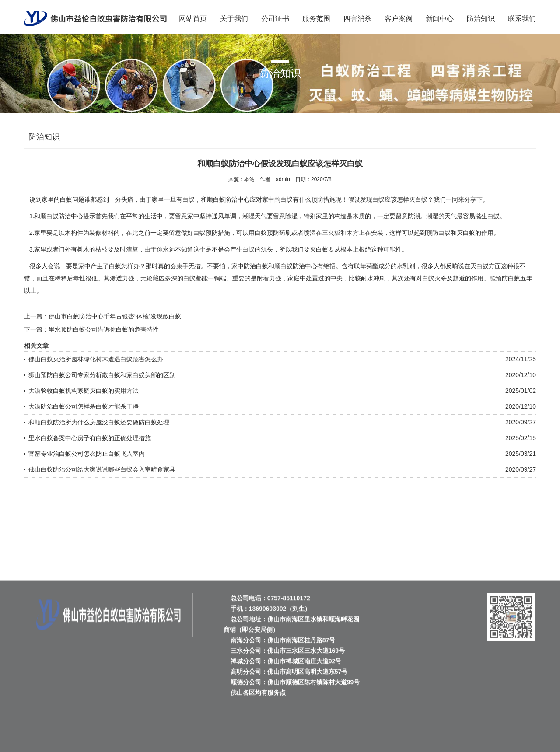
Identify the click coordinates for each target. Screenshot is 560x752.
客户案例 (399, 19)
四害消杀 (357, 19)
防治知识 (481, 19)
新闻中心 (440, 19)
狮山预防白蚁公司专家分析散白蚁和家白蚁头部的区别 (102, 375)
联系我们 (522, 19)
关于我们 (234, 19)
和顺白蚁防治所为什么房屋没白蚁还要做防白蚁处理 (99, 422)
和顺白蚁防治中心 (59, 216)
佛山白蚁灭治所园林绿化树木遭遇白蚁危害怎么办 (96, 359)
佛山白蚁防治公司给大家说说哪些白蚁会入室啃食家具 (102, 469)
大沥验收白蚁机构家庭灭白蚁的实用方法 (84, 391)
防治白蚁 (256, 266)
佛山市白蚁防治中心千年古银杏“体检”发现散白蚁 (115, 316)
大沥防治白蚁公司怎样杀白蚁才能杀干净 (84, 406)
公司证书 (275, 19)
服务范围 (316, 19)
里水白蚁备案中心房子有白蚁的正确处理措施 (90, 438)
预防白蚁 (438, 233)
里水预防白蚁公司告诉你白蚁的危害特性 (104, 329)
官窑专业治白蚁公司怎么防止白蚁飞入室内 (87, 454)
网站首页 (193, 19)
